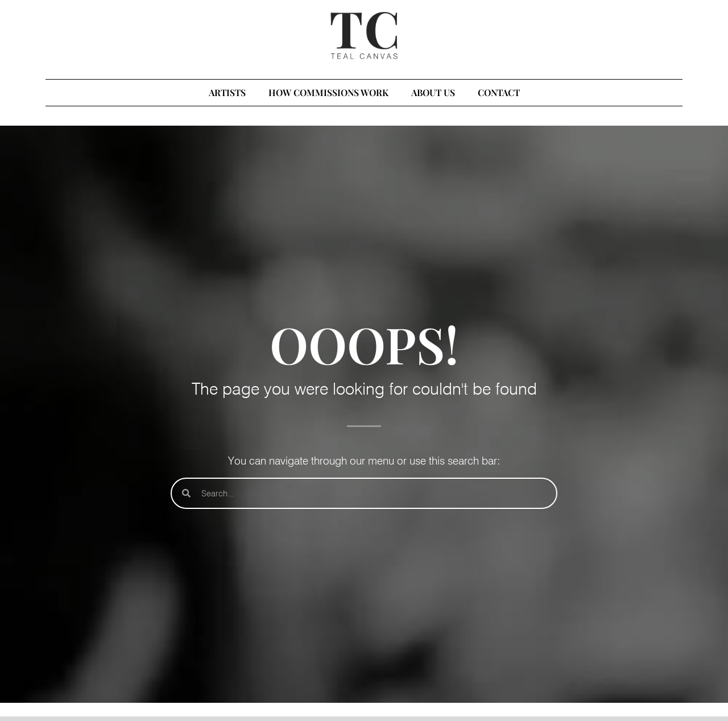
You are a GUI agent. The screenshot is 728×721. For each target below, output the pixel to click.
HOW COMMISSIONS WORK (328, 92)
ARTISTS (227, 92)
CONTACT (499, 92)
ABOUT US (433, 92)
